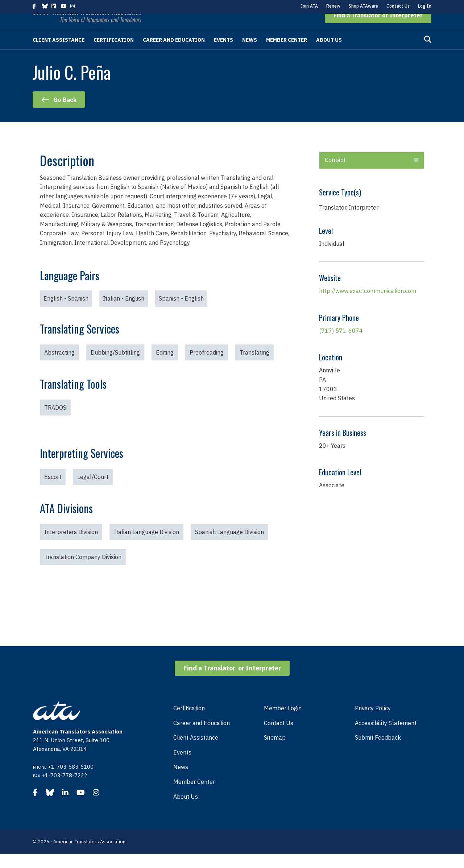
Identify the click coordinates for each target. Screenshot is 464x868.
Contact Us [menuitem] (279, 737)
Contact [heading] (335, 174)
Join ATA (309, 6)
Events (223, 54)
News (250, 54)
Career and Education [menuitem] (202, 737)
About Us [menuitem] (186, 810)
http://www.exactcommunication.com (368, 305)
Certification (114, 54)
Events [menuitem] (182, 766)
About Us (329, 54)
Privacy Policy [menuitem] (373, 722)
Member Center (287, 54)
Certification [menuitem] (189, 722)
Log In (425, 6)
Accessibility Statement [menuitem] (386, 737)
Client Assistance (59, 54)
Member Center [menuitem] (194, 795)
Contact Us (398, 6)
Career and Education (174, 54)
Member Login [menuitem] (283, 722)
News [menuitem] (181, 781)
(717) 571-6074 (341, 344)
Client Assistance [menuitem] (196, 751)
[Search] (428, 53)
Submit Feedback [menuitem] (378, 751)
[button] (378, 29)
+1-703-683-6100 (71, 780)
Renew (333, 6)
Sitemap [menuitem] (275, 751)
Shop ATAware (363, 6)
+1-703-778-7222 (65, 789)
